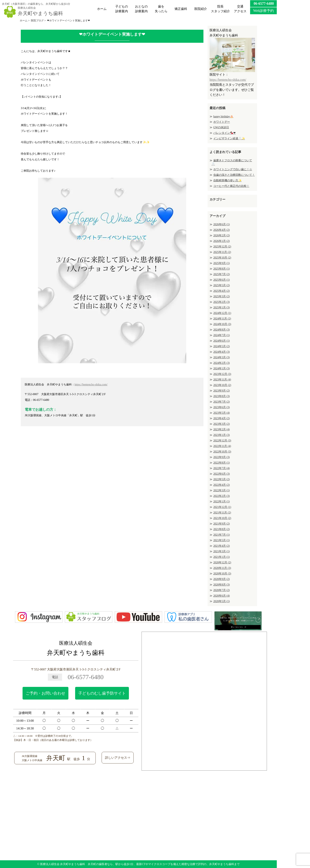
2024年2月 (222, 363)
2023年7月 (222, 402)
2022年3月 (222, 490)
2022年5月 (222, 479)
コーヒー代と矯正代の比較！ (231, 186)
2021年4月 (222, 546)
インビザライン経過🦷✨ (229, 138)
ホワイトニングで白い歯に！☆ (233, 169)
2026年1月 (222, 241)
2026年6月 (222, 224)
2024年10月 (222, 324)
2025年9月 (222, 263)
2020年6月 (222, 596)
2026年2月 (222, 235)
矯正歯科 (181, 9)
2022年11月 (222, 446)
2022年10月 (222, 452)
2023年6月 (222, 407)
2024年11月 (222, 319)
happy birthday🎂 (223, 116)
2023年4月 (222, 418)
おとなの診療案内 (141, 9)
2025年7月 (222, 274)
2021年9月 (222, 524)
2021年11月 (222, 513)
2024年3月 (222, 357)
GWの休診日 (221, 127)
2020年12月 (222, 562)
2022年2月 (222, 496)
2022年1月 (222, 502)
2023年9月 (222, 391)
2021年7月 (222, 535)
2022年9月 (222, 457)
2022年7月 (222, 468)
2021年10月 (222, 518)
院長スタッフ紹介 (220, 9)
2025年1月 (222, 308)
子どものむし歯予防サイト (102, 693)
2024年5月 (222, 346)
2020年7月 (222, 590)
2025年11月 (222, 252)
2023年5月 (222, 413)
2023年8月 (222, 396)
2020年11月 (222, 568)
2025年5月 (222, 285)
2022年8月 (222, 463)
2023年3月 (222, 424)
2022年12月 (222, 441)
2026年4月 (222, 230)
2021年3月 (222, 551)
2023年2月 (222, 429)
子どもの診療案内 (122, 9)
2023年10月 (222, 385)
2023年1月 (222, 435)
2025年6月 (222, 280)
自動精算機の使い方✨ (227, 180)
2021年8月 (222, 529)
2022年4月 (222, 485)
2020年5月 (222, 601)
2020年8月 (222, 585)
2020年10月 (222, 574)
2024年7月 (222, 335)
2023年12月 (222, 374)
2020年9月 (222, 579)
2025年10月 (222, 258)
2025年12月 (222, 247)
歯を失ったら (161, 9)
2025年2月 (222, 302)
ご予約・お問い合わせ (45, 693)
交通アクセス (240, 9)
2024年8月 (222, 330)
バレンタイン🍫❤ (224, 133)
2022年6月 (222, 474)
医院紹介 (201, 9)
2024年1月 (222, 368)
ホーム (102, 9)
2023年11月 (222, 380)
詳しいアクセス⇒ (118, 758)
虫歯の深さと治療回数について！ (234, 175)
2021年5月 (222, 540)
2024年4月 (222, 352)
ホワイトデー (222, 122)
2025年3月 (222, 296)
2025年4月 (222, 291)
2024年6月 (222, 341)
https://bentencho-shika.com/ (91, 384)
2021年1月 (222, 557)
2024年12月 (222, 313)
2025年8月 (222, 269)
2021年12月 (222, 507)
